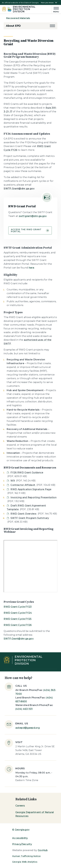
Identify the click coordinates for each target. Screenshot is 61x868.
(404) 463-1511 (24, 709)
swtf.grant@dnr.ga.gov (33, 216)
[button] (52, 26)
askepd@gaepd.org (28, 728)
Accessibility (20, 838)
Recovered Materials (18, 18)
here (31, 268)
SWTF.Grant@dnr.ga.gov (19, 639)
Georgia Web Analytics (25, 862)
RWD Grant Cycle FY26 (18, 625)
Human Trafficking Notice (26, 856)
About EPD (13, 26)
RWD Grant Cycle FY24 (18, 613)
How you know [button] (47, 3)
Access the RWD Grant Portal (30, 230)
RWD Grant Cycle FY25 (18, 619)
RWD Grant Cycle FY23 (18, 607)
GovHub (43, 850)
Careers (20, 806)
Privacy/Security (22, 844)
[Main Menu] (55, 9)
